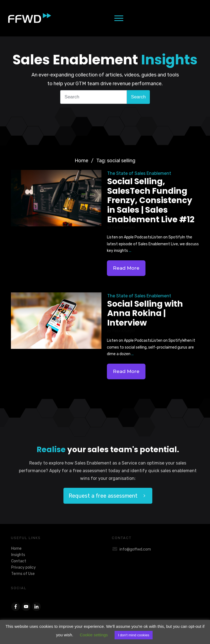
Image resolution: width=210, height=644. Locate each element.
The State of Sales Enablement (139, 173)
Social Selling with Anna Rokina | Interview (145, 313)
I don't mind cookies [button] (134, 635)
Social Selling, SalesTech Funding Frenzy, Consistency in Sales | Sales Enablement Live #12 (151, 200)
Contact (19, 561)
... (130, 251)
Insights (18, 555)
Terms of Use (23, 574)
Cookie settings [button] (94, 635)
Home (16, 548)
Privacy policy (24, 567)
